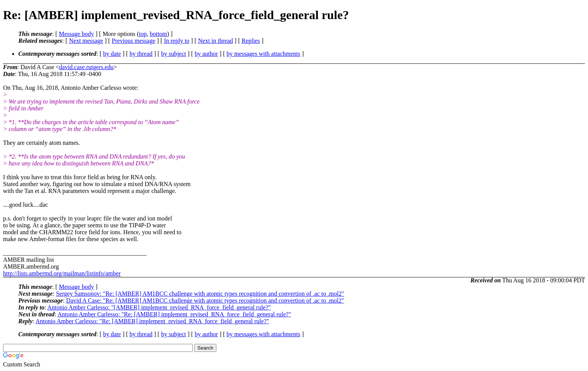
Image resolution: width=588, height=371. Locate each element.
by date (112, 54)
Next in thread (216, 41)
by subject (173, 54)
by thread (141, 54)
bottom (158, 34)
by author (206, 54)
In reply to (177, 41)
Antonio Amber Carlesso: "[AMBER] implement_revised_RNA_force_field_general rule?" (159, 307)
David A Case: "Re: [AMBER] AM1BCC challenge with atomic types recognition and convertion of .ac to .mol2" (205, 301)
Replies (251, 41)
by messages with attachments (263, 54)
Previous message (134, 41)
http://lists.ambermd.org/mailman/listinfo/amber (62, 273)
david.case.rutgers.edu (86, 67)
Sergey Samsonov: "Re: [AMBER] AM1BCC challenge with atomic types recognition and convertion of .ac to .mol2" (200, 294)
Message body (76, 34)
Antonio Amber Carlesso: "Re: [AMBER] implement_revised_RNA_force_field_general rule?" (174, 314)
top (143, 34)
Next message (86, 41)
